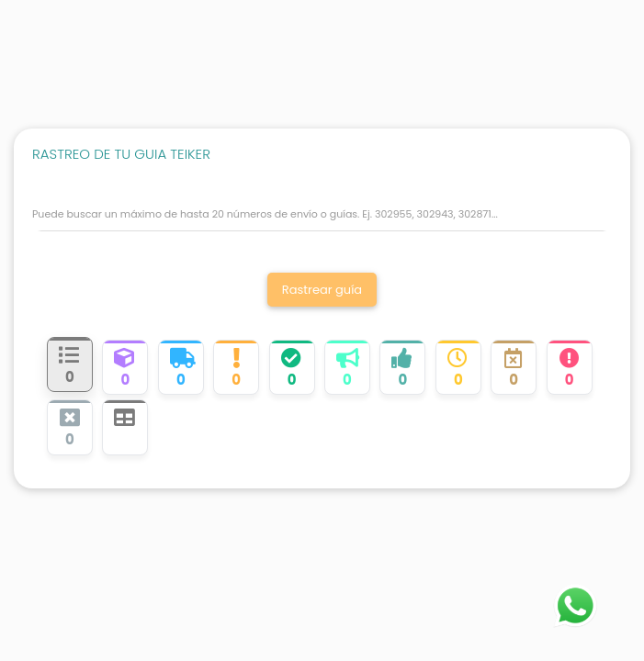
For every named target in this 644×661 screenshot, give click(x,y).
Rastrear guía (322, 290)
